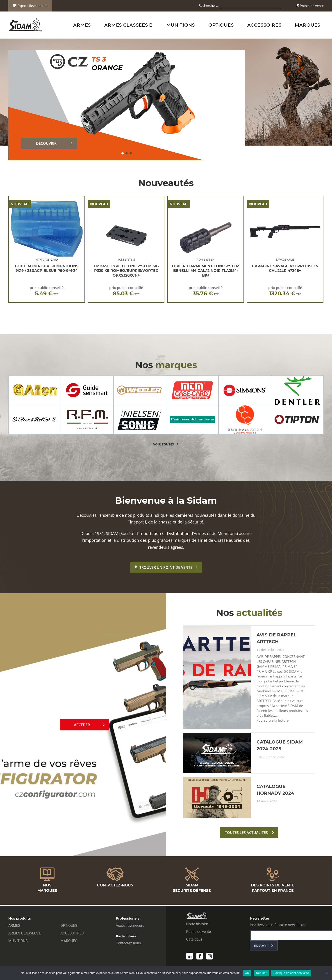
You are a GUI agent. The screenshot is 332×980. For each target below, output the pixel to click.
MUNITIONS (181, 25)
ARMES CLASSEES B (128, 25)
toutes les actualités (246, 835)
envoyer (261, 947)
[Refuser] (326, 973)
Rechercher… (209, 5)
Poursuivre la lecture (273, 723)
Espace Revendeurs (30, 6)
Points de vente (310, 6)
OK (247, 973)
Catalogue (194, 940)
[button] (123, 153)
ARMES (82, 25)
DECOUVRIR (46, 143)
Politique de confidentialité (291, 973)
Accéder (82, 726)
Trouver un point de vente (164, 567)
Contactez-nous (128, 944)
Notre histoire (197, 925)
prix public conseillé (47, 291)
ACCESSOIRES (264, 25)
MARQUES (308, 25)
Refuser (261, 973)
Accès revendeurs (130, 926)
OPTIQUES (221, 25)
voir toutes (164, 444)
